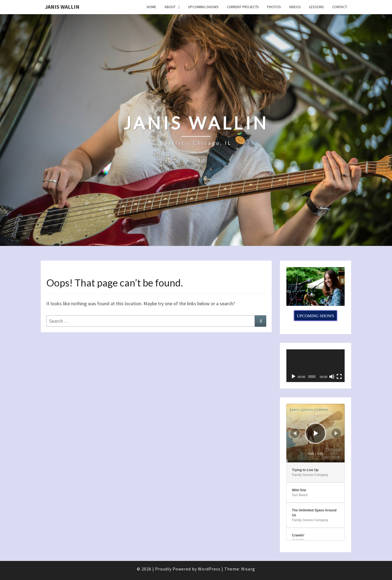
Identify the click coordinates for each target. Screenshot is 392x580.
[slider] (316, 461)
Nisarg (248, 569)
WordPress (209, 569)
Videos (295, 7)
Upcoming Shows (203, 7)
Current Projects (243, 7)
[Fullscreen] (339, 377)
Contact (340, 7)
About (170, 7)
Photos (274, 7)
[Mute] (332, 377)
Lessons (316, 7)
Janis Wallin (62, 7)
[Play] (293, 377)
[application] (316, 366)
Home (151, 7)
